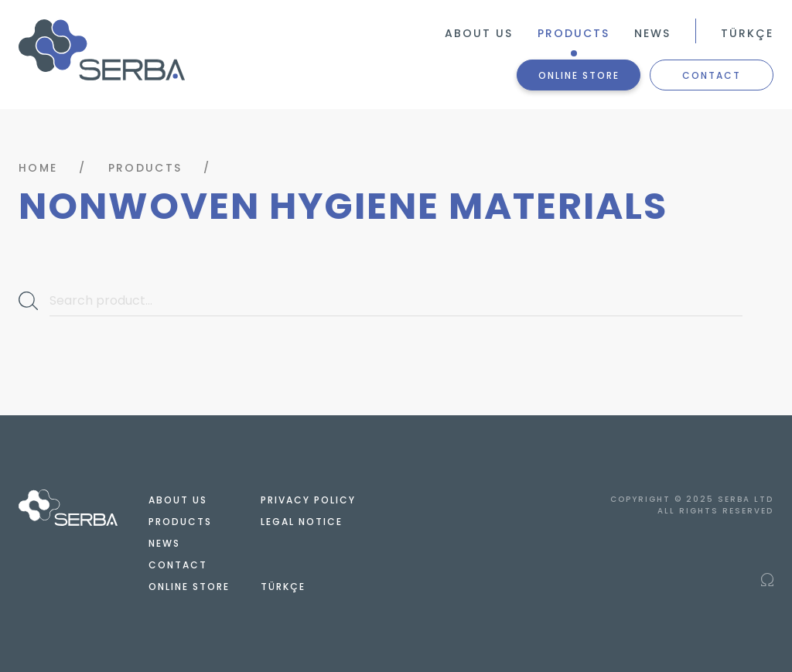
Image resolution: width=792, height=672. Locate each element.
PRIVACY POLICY (308, 500)
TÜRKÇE (747, 33)
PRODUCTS (574, 33)
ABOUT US (479, 33)
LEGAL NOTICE (302, 522)
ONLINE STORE (579, 75)
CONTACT (712, 75)
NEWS (652, 33)
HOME (38, 168)
